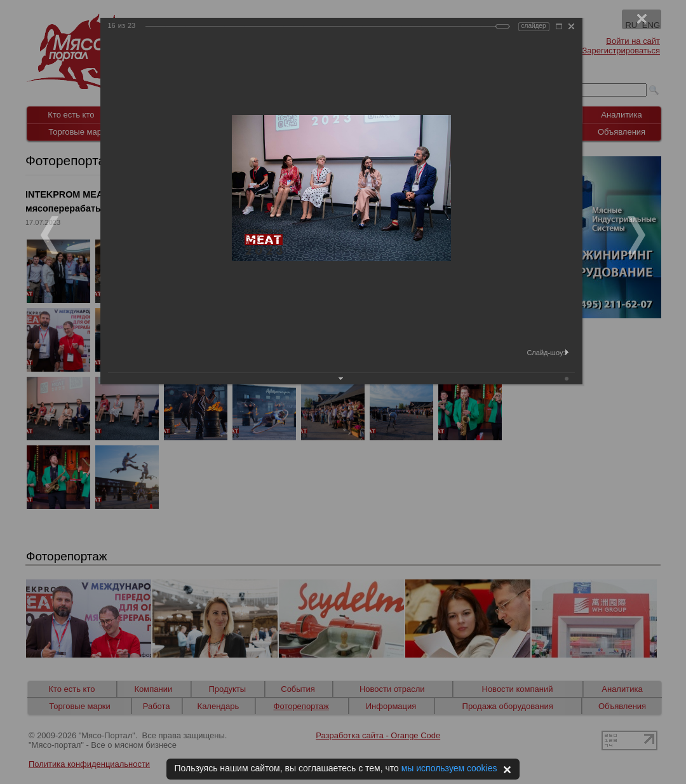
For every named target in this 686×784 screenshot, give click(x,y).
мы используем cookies (449, 768)
